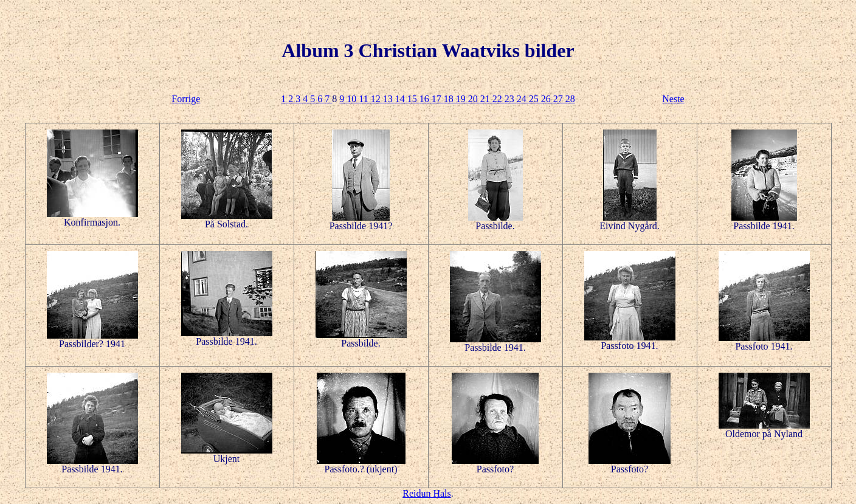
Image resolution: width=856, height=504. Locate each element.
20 (474, 99)
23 (511, 99)
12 (377, 99)
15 (413, 99)
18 (450, 99)
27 (559, 99)
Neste (673, 99)
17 (438, 99)
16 (426, 99)
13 (389, 99)
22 (499, 99)
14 (401, 99)
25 (535, 99)
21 (486, 99)
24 (523, 99)
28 (570, 99)
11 (364, 99)
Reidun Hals (427, 493)
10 (353, 99)
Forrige (186, 99)
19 (462, 99)
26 (547, 99)
